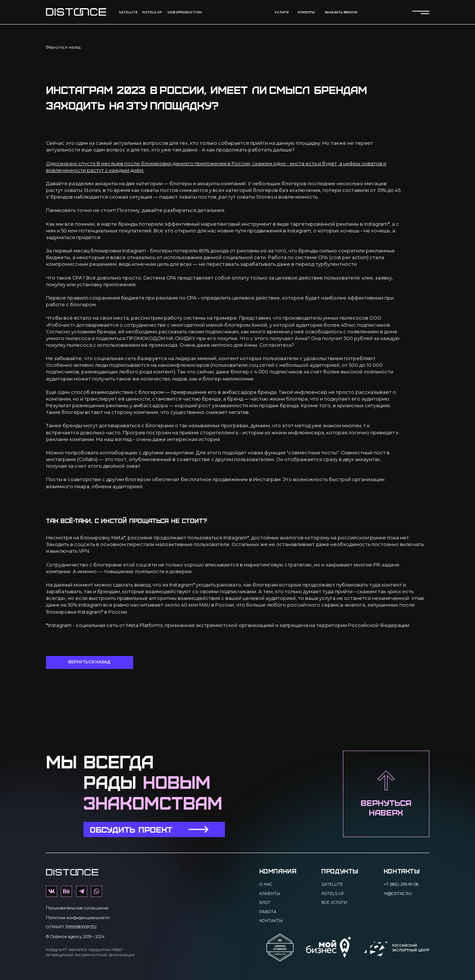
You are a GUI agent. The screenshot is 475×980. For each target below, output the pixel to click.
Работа (268, 912)
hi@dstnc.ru (398, 894)
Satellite (128, 12)
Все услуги (334, 903)
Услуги (282, 12)
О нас (266, 884)
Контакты (271, 921)
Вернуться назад (63, 47)
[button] (154, 829)
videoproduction (185, 12)
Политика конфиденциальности (78, 918)
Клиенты (270, 894)
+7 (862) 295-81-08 (401, 884)
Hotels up (152, 12)
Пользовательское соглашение (77, 908)
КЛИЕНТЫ (306, 12)
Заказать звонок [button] (341, 12)
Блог (265, 903)
